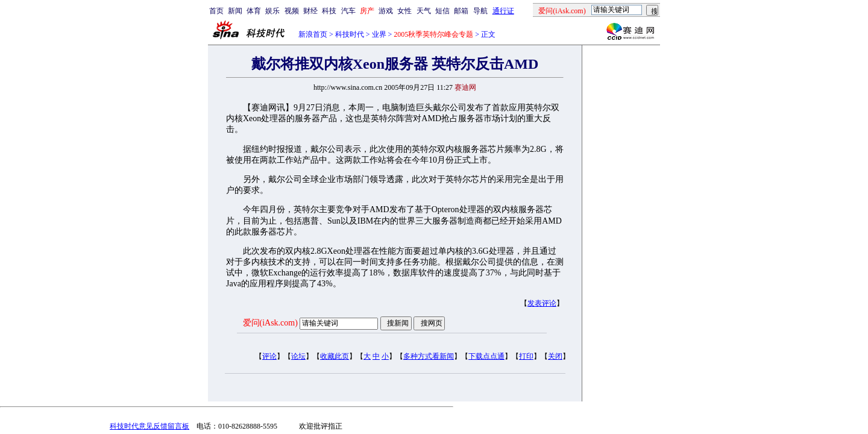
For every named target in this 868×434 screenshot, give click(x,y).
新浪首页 (313, 34)
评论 (269, 356)
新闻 (235, 11)
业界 (379, 34)
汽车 (348, 11)
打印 (526, 356)
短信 (442, 11)
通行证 (503, 11)
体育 (254, 11)
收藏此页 (335, 356)
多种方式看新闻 (429, 356)
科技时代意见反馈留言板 (149, 426)
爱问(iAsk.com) (270, 323)
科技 (329, 11)
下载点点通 (486, 356)
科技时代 (350, 34)
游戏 (386, 11)
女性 (404, 11)
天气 (424, 11)
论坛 (298, 356)
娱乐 (272, 11)
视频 (292, 11)
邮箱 (461, 11)
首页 (216, 11)
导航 (480, 11)
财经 (310, 11)
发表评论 (542, 303)
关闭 (555, 356)
